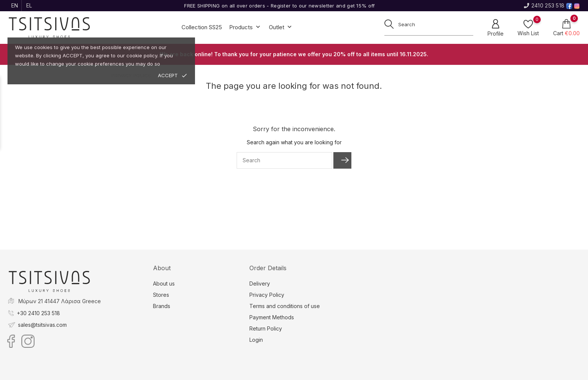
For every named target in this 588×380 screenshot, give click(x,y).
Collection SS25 (202, 27)
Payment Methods (272, 317)
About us (164, 284)
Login (256, 340)
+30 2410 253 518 (38, 313)
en (15, 5)
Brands (162, 306)
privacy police (131, 76)
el (29, 5)
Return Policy (266, 328)
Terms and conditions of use (285, 306)
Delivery (260, 284)
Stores (161, 295)
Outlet (281, 28)
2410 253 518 (544, 5)
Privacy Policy (267, 295)
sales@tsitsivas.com (42, 325)
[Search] (284, 160)
